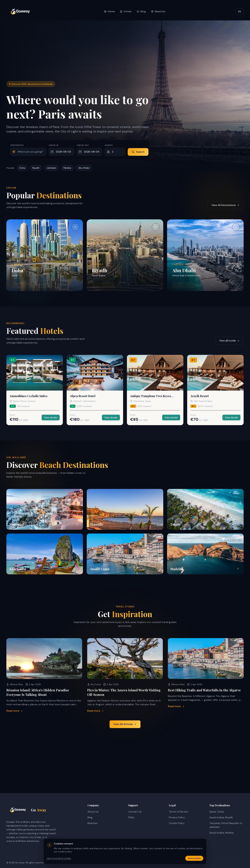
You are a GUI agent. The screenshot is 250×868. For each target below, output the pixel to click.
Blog (90, 817)
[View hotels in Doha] (45, 255)
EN (240, 11)
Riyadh (36, 168)
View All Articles (125, 724)
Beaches (92, 823)
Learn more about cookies (59, 858)
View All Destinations (226, 205)
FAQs (131, 817)
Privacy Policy (177, 817)
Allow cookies (194, 858)
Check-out (83, 145)
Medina (67, 168)
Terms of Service (178, 812)
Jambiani (51, 168)
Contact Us (135, 812)
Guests (109, 145)
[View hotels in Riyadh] (125, 255)
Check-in (54, 145)
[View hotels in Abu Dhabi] (205, 255)
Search (138, 152)
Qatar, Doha (217, 812)
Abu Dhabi (84, 168)
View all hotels (229, 341)
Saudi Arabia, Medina (221, 833)
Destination (17, 145)
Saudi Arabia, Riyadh (221, 817)
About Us (93, 812)
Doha (22, 168)
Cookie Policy (177, 823)
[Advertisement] (125, 57)
